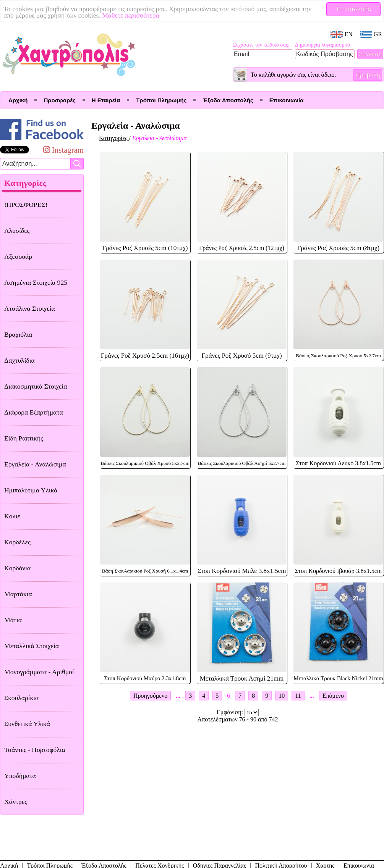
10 (282, 696)
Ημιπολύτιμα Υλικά (31, 490)
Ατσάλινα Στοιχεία (30, 308)
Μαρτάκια (18, 594)
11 (298, 696)
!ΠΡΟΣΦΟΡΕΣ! (26, 205)
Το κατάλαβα (354, 9)
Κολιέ (12, 516)
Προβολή (368, 75)
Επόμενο (333, 696)
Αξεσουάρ (18, 257)
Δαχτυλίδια (19, 360)
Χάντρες (16, 802)
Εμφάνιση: (231, 712)
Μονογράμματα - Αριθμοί (39, 672)
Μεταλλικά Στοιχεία (32, 646)
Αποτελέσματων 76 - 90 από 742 (238, 719)
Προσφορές (59, 100)
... (178, 696)
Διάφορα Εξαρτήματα (34, 412)
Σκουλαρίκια (21, 698)
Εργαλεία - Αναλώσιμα (35, 464)
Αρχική (18, 100)
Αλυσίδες (17, 231)
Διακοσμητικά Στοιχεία (36, 386)
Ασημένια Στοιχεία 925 (36, 282)
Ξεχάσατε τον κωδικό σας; (261, 45)
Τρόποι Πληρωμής (161, 100)
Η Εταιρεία (106, 100)
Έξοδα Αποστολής (228, 100)
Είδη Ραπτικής (24, 438)
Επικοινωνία (287, 100)
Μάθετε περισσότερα (131, 15)
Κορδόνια (17, 568)
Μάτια (13, 620)
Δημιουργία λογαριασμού (322, 45)
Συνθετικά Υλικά (27, 724)
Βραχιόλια (18, 334)
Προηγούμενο (150, 696)
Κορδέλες (17, 542)
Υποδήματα (20, 776)
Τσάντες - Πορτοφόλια (35, 750)
